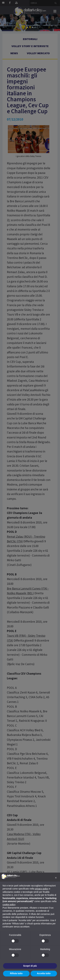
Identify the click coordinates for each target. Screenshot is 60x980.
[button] (56, 878)
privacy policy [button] (42, 889)
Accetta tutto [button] (44, 973)
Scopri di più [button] (30, 966)
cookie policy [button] (9, 905)
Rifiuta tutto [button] (16, 973)
